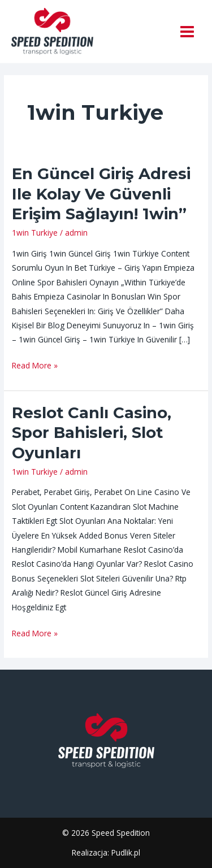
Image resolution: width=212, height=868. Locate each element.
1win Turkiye (35, 233)
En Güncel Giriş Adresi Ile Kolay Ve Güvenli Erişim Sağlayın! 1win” (101, 194)
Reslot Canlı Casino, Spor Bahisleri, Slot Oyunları (92, 433)
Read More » (35, 364)
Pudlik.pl (126, 852)
